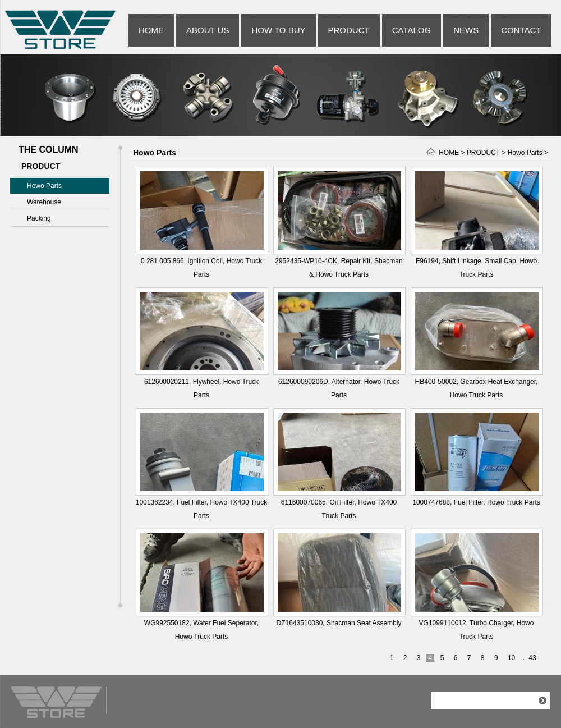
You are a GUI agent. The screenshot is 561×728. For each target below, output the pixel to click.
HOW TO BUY (278, 30)
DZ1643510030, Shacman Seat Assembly (339, 623)
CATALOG (411, 30)
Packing (39, 218)
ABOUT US (208, 30)
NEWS (466, 30)
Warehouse (44, 202)
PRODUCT (349, 30)
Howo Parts (44, 186)
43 (532, 658)
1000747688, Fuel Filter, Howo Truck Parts (476, 502)
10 (511, 658)
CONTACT (521, 30)
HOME (151, 30)
